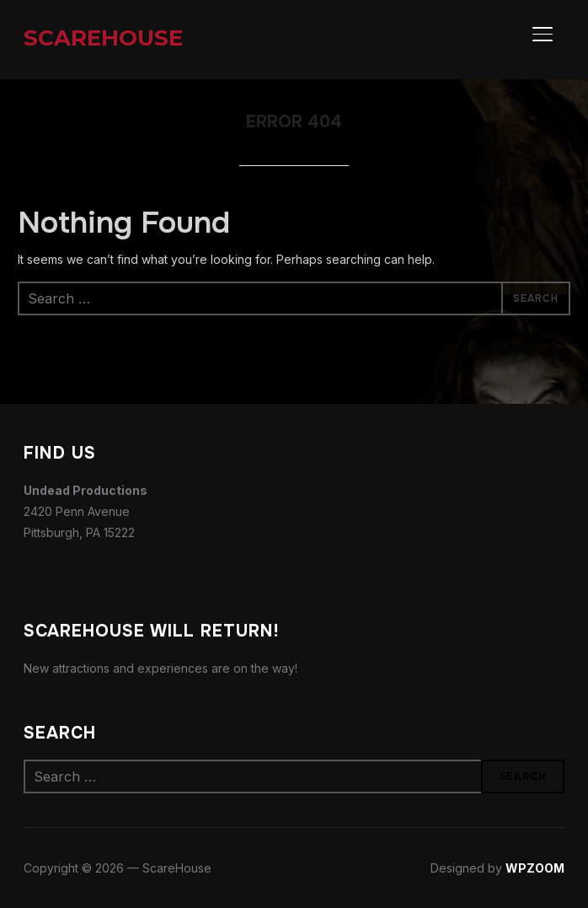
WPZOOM (535, 868)
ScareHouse (103, 38)
